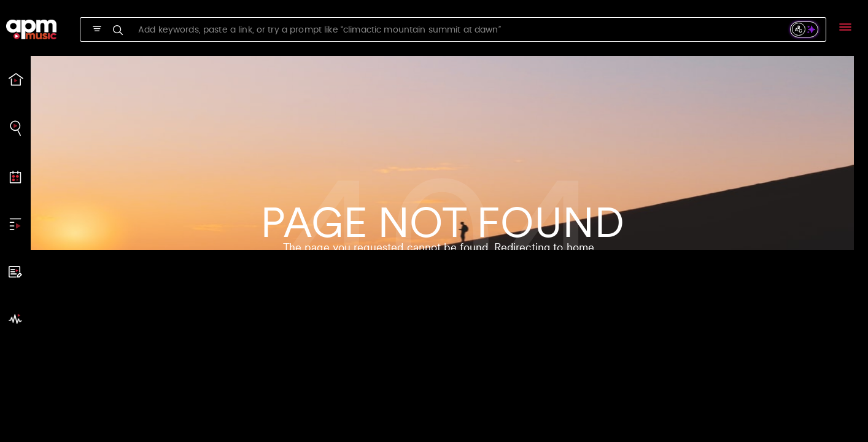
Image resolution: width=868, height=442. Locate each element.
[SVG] (97, 29)
